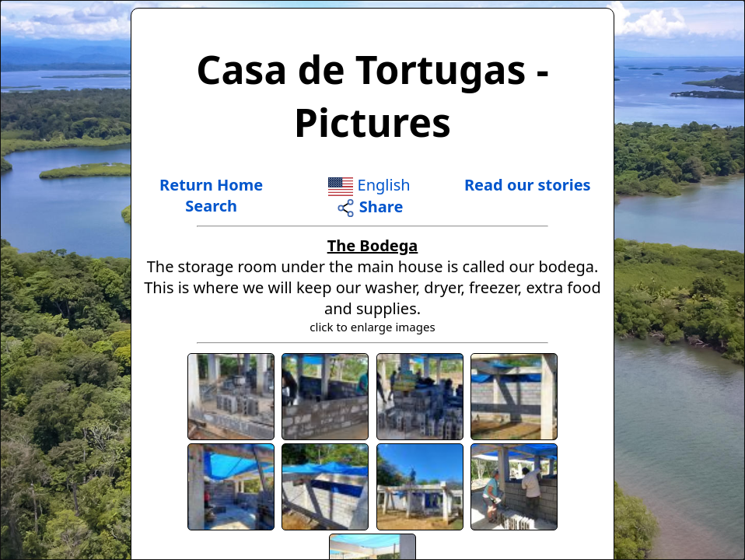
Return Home (211, 185)
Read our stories (528, 185)
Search (211, 206)
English (369, 185)
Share (370, 206)
